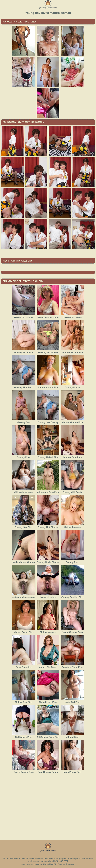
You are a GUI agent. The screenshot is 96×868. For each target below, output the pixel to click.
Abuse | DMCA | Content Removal (59, 864)
